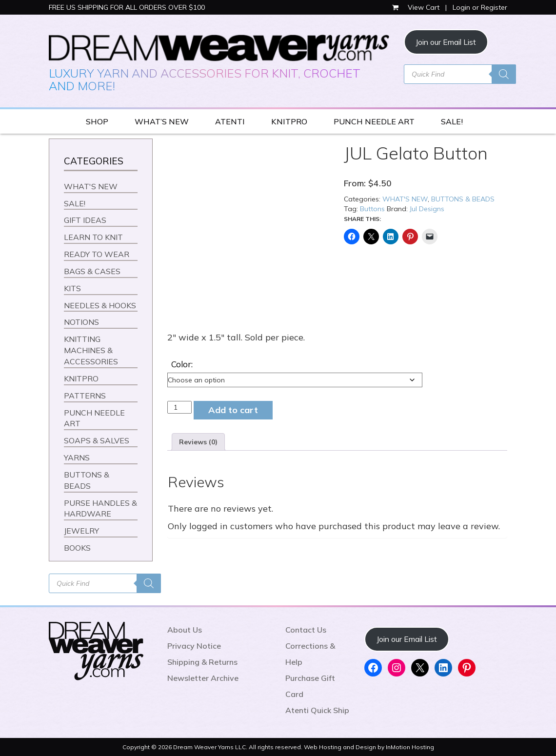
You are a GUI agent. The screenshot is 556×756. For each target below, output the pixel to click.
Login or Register (480, 7)
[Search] (504, 74)
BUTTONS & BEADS (463, 199)
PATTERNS (85, 396)
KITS (72, 288)
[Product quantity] (180, 407)
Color (181, 364)
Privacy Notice (194, 646)
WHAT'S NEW (405, 199)
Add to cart (233, 410)
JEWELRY (81, 531)
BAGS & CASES (92, 271)
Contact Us (306, 630)
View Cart (417, 7)
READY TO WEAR (97, 254)
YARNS (77, 458)
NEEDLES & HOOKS (100, 305)
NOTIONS (81, 322)
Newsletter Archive (203, 678)
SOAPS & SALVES (97, 440)
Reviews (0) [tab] (198, 442)
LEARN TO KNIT (93, 237)
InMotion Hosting (410, 747)
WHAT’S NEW (162, 121)
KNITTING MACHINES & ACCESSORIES (91, 350)
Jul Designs (427, 209)
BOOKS (77, 548)
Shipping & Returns (202, 662)
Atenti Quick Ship (317, 710)
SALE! (452, 121)
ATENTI (230, 121)
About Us (185, 630)
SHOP (97, 121)
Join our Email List (446, 42)
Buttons (372, 209)
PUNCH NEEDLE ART (374, 121)
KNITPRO (289, 121)
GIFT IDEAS (85, 220)
